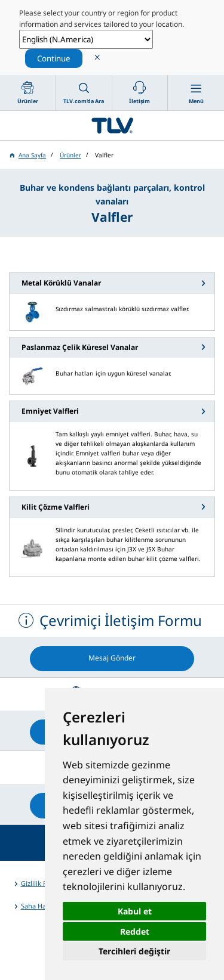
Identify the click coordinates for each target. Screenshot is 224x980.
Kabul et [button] (135, 911)
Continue (54, 58)
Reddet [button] (135, 931)
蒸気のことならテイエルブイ (112, 125)
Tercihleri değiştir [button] (134, 951)
